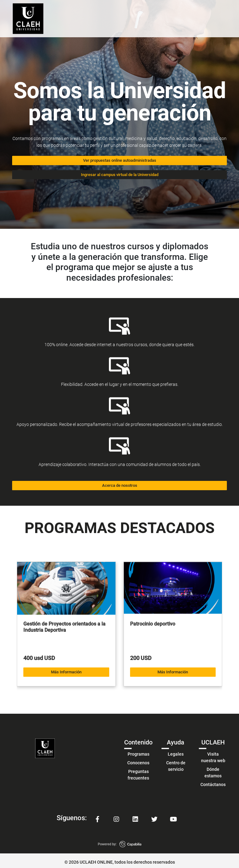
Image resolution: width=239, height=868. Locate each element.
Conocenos (138, 760)
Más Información (66, 669)
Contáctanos (213, 781)
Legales (176, 751)
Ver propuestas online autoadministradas (120, 160)
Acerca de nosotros (120, 484)
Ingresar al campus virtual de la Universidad (120, 173)
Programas (138, 751)
